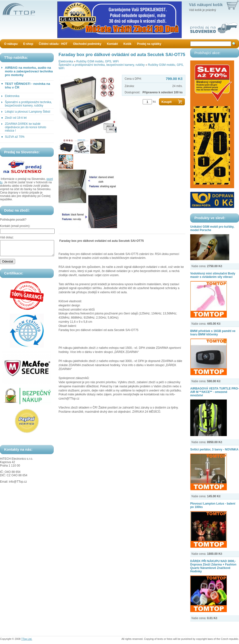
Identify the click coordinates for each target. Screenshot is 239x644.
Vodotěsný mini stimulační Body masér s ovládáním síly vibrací (213, 275)
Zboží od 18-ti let (16, 118)
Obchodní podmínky (87, 44)
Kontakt (112, 44)
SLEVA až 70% (15, 137)
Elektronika (12, 96)
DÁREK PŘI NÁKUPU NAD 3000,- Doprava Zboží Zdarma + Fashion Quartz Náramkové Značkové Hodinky (213, 566)
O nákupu (11, 44)
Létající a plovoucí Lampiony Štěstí (28, 112)
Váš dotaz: (7, 237)
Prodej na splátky (149, 44)
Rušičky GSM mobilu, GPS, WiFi (98, 61)
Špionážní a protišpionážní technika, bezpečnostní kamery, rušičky (28, 104)
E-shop (28, 44)
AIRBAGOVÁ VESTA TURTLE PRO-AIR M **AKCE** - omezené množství (214, 392)
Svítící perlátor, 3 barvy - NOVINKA (214, 449)
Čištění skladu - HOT (53, 44)
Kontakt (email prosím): (15, 226)
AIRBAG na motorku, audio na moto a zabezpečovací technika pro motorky (29, 71)
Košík (127, 44)
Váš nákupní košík (206, 5)
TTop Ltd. (27, 639)
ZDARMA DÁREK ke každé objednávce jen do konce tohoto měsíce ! (25, 127)
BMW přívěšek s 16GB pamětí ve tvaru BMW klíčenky (213, 333)
